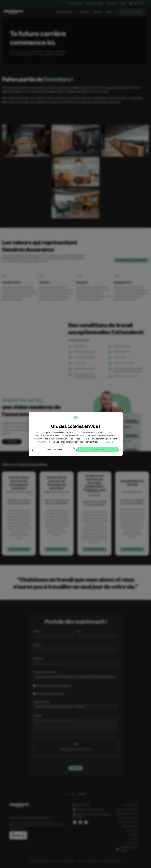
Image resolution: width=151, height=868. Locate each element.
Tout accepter (98, 450)
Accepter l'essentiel (54, 450)
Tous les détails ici (106, 442)
